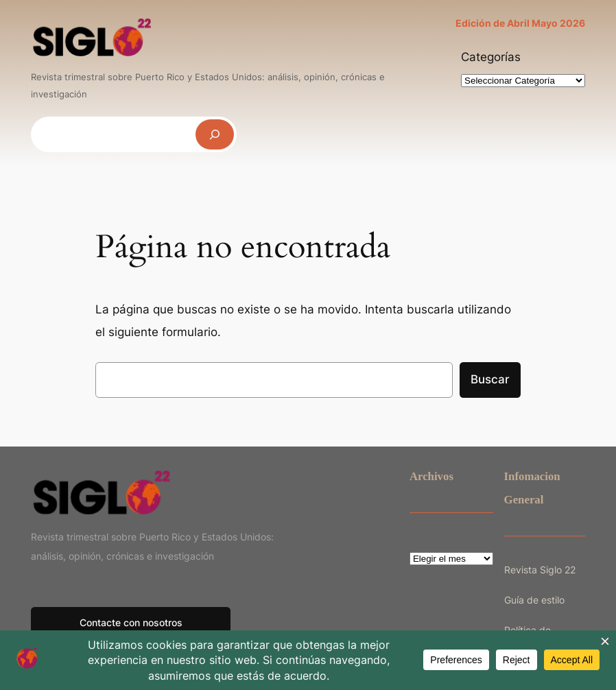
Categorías (491, 57)
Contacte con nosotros (131, 622)
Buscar (490, 379)
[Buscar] (215, 134)
